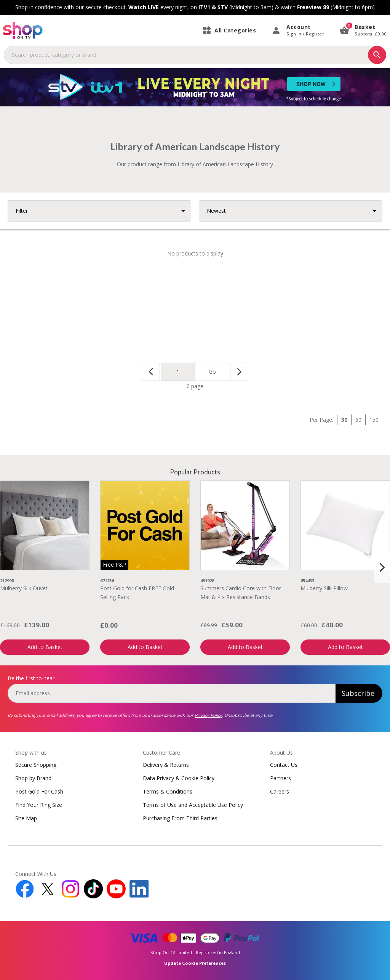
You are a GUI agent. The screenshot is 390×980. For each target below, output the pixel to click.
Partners (281, 778)
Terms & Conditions (168, 791)
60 (358, 420)
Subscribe (358, 693)
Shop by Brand (33, 778)
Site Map (26, 818)
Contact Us (284, 765)
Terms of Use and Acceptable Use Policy (193, 805)
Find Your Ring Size (39, 805)
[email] (172, 693)
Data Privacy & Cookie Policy (179, 778)
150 (374, 420)
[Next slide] (382, 567)
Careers (280, 791)
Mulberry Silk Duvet (24, 588)
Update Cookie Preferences (195, 963)
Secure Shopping (36, 765)
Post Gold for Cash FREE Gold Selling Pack (137, 592)
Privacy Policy (208, 715)
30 (344, 420)
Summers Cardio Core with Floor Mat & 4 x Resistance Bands (241, 592)
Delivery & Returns (166, 765)
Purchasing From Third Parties (180, 818)
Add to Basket (45, 647)
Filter (22, 211)
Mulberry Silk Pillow (324, 588)
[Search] (377, 55)
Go (212, 372)
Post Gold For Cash (39, 791)
